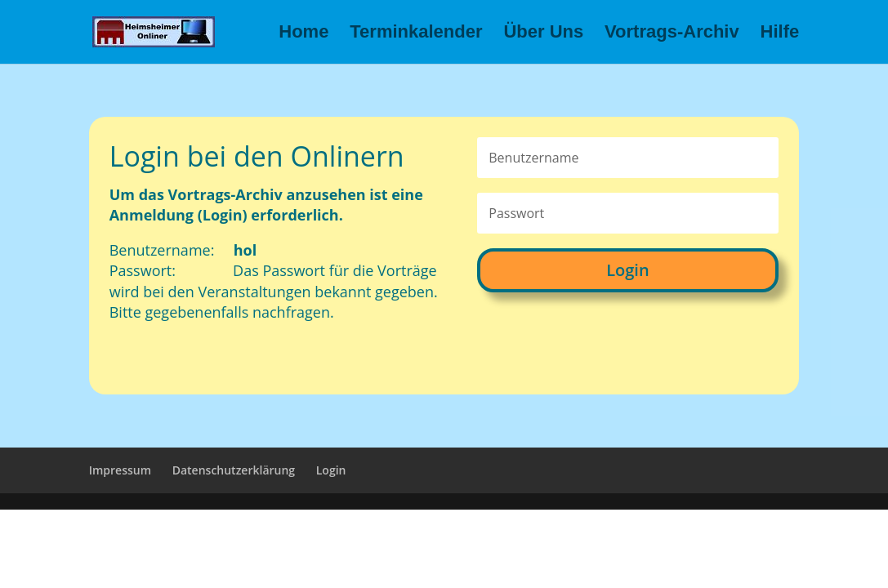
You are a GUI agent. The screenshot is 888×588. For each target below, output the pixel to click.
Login (627, 270)
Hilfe (780, 34)
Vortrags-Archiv (672, 34)
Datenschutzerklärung (234, 470)
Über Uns (543, 34)
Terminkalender (416, 34)
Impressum (120, 470)
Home (303, 34)
